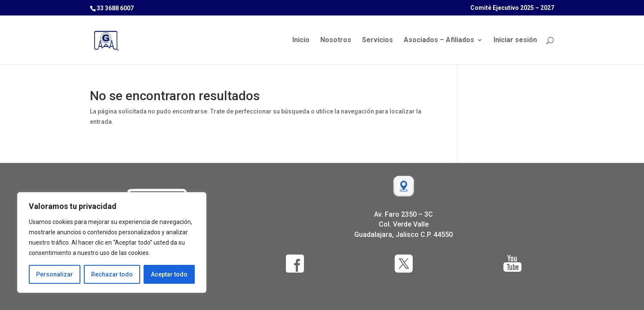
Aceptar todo (169, 274)
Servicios (377, 40)
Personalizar (55, 274)
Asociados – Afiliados (439, 40)
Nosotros (336, 40)
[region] (112, 242)
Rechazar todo (112, 274)
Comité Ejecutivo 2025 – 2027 (512, 8)
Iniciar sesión (515, 40)
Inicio (301, 40)
